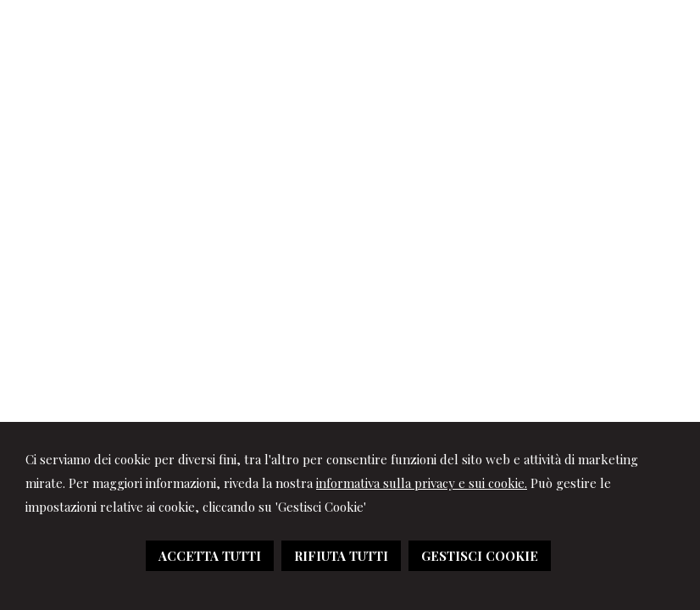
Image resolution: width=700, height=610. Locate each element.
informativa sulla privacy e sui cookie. (422, 483)
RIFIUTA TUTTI (341, 556)
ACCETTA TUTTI (210, 556)
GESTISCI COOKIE (480, 556)
